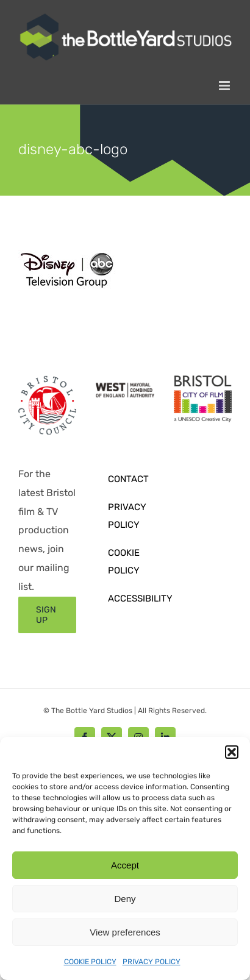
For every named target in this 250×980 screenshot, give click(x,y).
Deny (125, 899)
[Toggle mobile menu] (225, 86)
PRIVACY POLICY (152, 962)
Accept (125, 865)
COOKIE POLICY (90, 962)
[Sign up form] (47, 615)
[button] (232, 752)
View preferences (125, 932)
